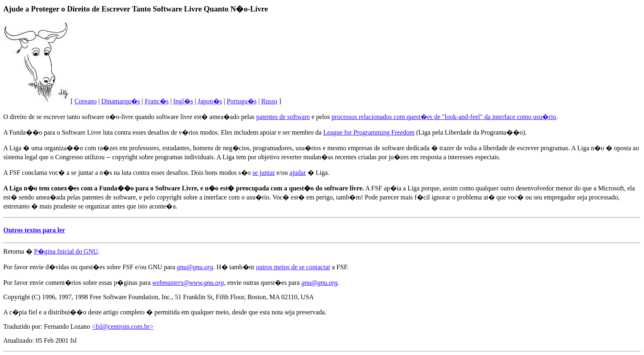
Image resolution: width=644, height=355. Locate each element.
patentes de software (283, 117)
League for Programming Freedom (369, 132)
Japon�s (210, 101)
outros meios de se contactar (293, 267)
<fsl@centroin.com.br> (122, 326)
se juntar (264, 173)
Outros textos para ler (34, 230)
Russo (269, 101)
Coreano (85, 101)
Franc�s (157, 101)
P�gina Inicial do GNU (66, 251)
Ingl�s (183, 101)
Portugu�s (242, 101)
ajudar (298, 173)
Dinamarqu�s (121, 101)
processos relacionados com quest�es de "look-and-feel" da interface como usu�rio (444, 117)
